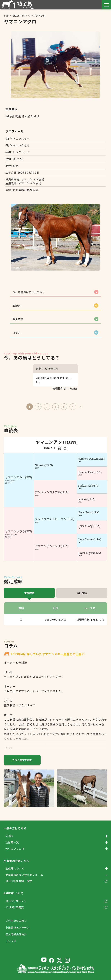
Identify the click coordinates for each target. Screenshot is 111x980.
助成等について (15, 871)
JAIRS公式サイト (17, 904)
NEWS (10, 838)
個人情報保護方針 (17, 938)
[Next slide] (102, 790)
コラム (17, 334)
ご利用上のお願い (17, 925)
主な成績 (29, 594)
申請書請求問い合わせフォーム (26, 878)
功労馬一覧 (19, 16)
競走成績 (18, 320)
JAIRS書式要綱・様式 (20, 884)
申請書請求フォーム (18, 931)
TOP (6, 16)
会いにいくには (15, 851)
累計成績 (82, 594)
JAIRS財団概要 (15, 911)
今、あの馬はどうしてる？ (30, 292)
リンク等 (11, 945)
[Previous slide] (9, 790)
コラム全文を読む (22, 762)
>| (81, 408)
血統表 (17, 306)
